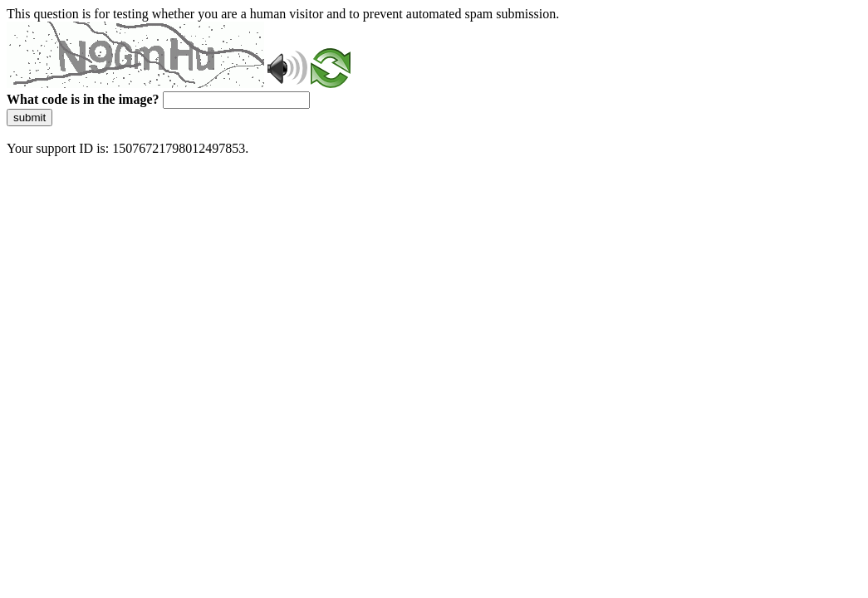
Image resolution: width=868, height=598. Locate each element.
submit (29, 118)
